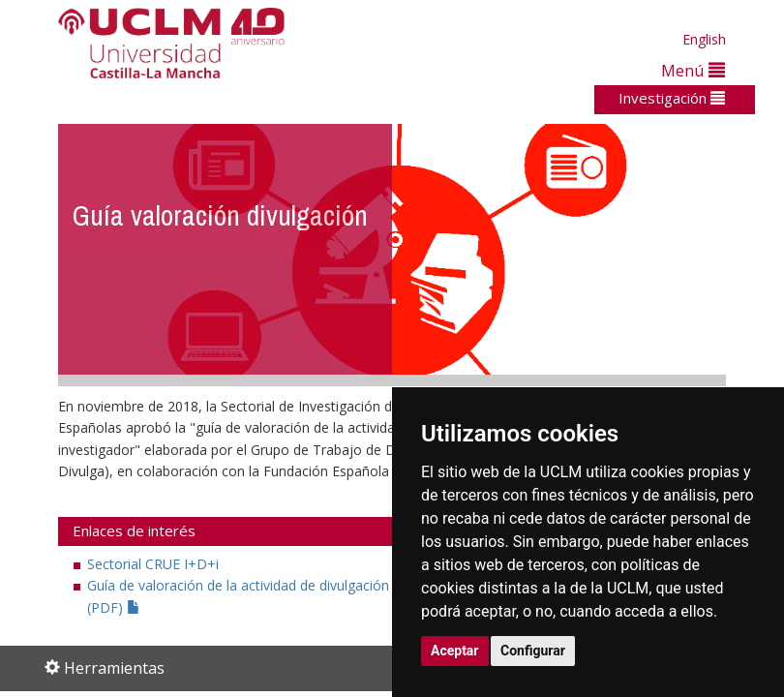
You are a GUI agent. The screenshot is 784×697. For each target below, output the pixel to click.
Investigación (672, 98)
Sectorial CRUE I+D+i (153, 564)
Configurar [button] (533, 651)
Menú (693, 70)
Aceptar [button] (455, 651)
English (704, 39)
